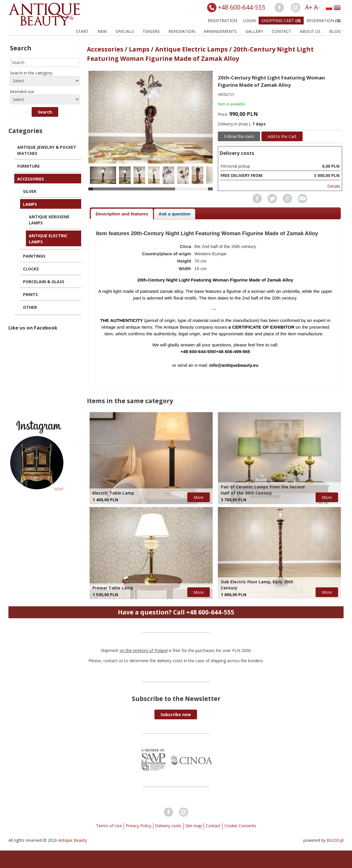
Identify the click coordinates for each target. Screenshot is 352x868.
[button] (45, 112)
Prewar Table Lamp (113, 588)
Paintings (34, 256)
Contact (281, 31)
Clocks (31, 269)
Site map (194, 826)
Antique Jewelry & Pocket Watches (47, 150)
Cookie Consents (240, 826)
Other (30, 307)
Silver (30, 191)
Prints (30, 294)
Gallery (254, 31)
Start (82, 31)
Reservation (324, 21)
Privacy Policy (138, 826)
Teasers (151, 31)
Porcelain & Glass (44, 282)
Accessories (31, 179)
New (102, 31)
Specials (125, 31)
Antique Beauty (73, 840)
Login (249, 21)
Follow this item (239, 136)
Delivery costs (168, 826)
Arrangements (220, 31)
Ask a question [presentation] (174, 214)
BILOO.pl (335, 840)
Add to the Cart (282, 136)
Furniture (29, 166)
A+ (309, 7)
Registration (222, 21)
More (199, 497)
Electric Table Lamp (113, 493)
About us (310, 31)
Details (334, 186)
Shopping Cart (281, 21)
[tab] (122, 214)
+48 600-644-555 (242, 7)
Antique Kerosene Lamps (49, 220)
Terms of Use (109, 826)
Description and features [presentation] (122, 214)
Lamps (30, 204)
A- (317, 7)
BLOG (335, 31)
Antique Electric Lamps (48, 239)
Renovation (182, 31)
